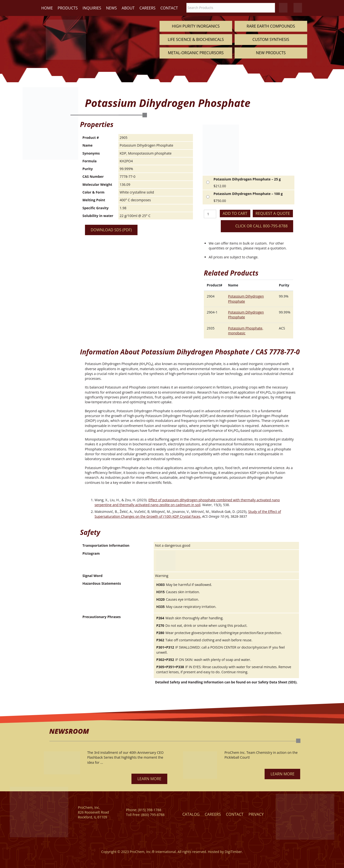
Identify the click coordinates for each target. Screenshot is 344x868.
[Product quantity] (210, 214)
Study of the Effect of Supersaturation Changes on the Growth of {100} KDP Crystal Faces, (188, 514)
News (111, 8)
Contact (169, 8)
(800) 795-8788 (153, 815)
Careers (148, 8)
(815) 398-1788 (150, 810)
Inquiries (92, 8)
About (128, 8)
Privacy (256, 814)
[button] (149, 779)
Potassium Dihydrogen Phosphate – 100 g (248, 194)
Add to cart (235, 213)
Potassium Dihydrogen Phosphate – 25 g (247, 179)
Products (68, 8)
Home (47, 8)
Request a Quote (273, 213)
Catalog (191, 814)
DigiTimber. (234, 852)
